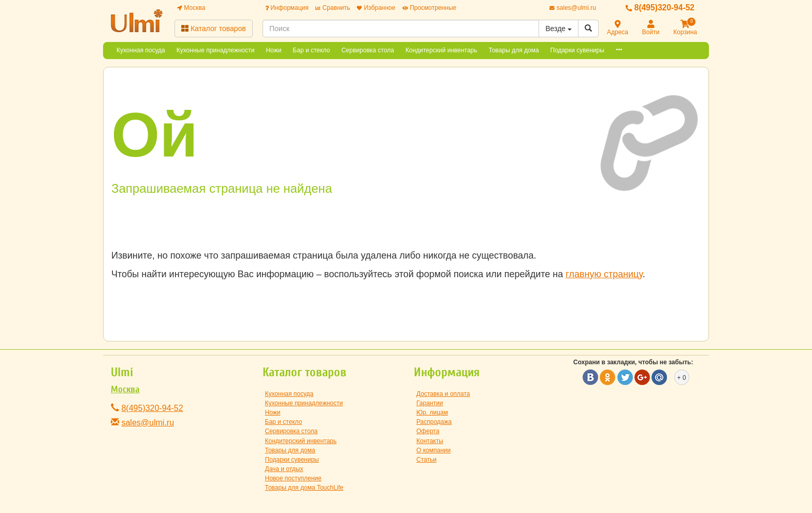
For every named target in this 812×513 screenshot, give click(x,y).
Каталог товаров (214, 28)
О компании (433, 450)
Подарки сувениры (577, 50)
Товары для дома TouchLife (304, 488)
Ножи (273, 50)
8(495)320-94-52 (660, 8)
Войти (651, 28)
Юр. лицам (432, 412)
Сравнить (333, 8)
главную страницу (604, 274)
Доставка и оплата (443, 394)
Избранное (376, 8)
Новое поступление (293, 478)
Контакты (430, 441)
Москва (191, 8)
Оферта (428, 431)
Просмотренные (429, 8)
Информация (287, 8)
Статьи (426, 460)
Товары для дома (514, 50)
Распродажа (434, 422)
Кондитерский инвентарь (441, 50)
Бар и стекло (311, 50)
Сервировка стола (368, 50)
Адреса (618, 28)
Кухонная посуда (141, 50)
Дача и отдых (284, 469)
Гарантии (430, 403)
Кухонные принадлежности (216, 50)
